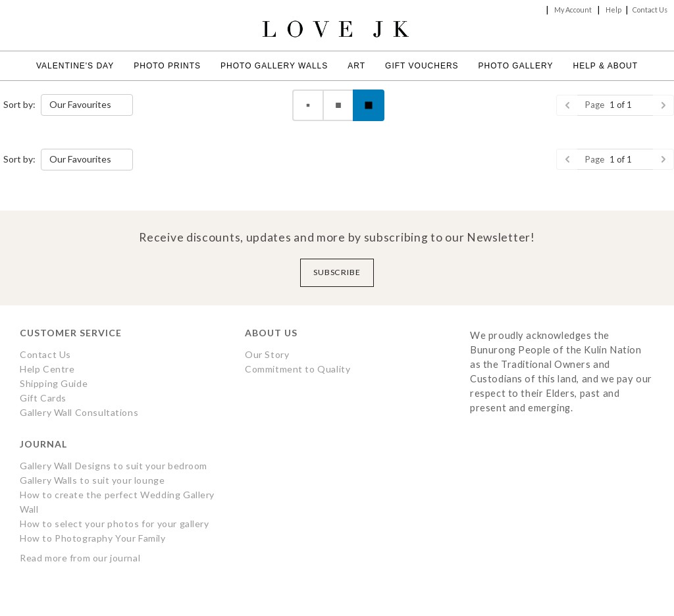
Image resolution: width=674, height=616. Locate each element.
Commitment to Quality (298, 369)
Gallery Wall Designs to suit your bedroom (114, 466)
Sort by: (19, 104)
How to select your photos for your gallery (115, 524)
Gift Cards (43, 398)
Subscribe (337, 272)
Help (613, 10)
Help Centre (47, 369)
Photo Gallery (516, 66)
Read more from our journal (80, 558)
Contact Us (650, 10)
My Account (573, 10)
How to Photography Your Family (93, 538)
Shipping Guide (54, 383)
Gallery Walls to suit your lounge (92, 480)
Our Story (267, 354)
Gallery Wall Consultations (79, 412)
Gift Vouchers (422, 66)
